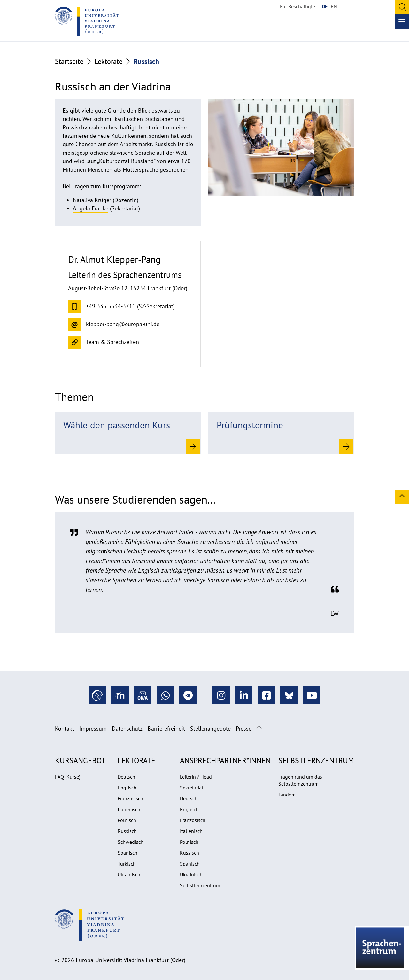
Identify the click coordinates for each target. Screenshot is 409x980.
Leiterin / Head (196, 777)
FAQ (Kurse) (68, 777)
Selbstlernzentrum (200, 885)
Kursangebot (80, 760)
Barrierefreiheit (166, 729)
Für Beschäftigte (297, 6)
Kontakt (65, 729)
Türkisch (127, 864)
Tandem (287, 795)
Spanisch (127, 853)
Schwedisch (131, 842)
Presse (244, 729)
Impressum (93, 729)
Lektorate (108, 61)
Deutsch (126, 777)
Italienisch (129, 809)
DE (325, 6)
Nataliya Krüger (92, 200)
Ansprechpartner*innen (225, 760)
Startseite (69, 61)
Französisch (130, 798)
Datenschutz (127, 729)
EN (334, 6)
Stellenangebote (210, 729)
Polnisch (127, 820)
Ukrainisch (129, 874)
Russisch (127, 831)
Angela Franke (91, 208)
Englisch (127, 788)
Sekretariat (192, 788)
